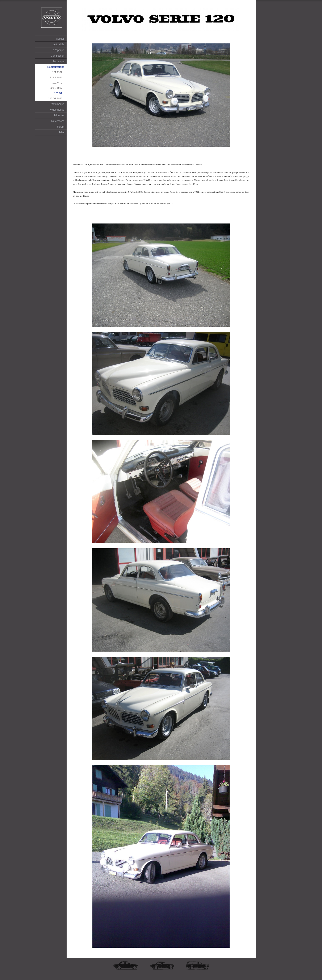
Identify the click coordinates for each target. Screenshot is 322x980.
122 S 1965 (56, 77)
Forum (61, 127)
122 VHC (57, 83)
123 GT (58, 93)
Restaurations (56, 67)
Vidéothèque (57, 110)
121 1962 (57, 72)
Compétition (58, 56)
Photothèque (57, 104)
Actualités (59, 44)
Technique (58, 61)
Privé (62, 132)
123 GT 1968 (55, 98)
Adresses (59, 115)
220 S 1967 (56, 88)
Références (58, 121)
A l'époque (58, 50)
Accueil (60, 39)
